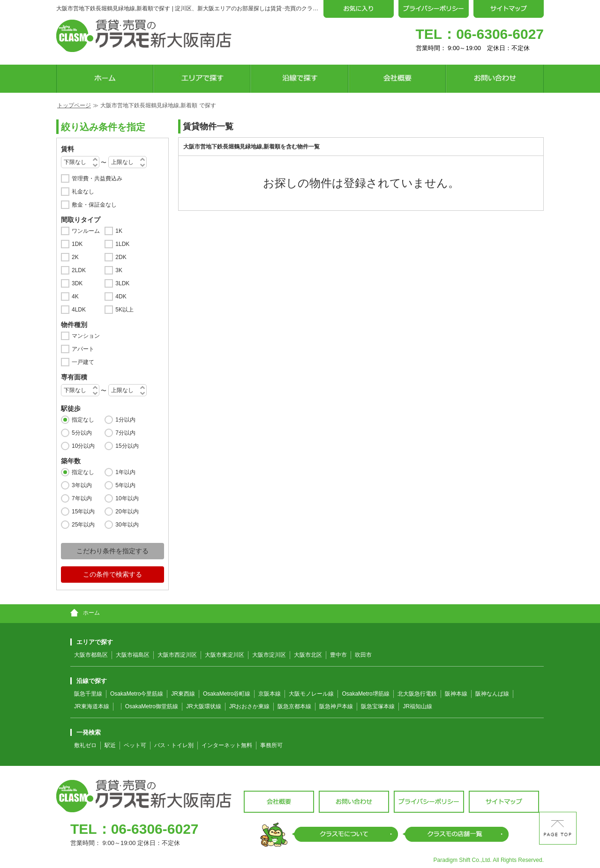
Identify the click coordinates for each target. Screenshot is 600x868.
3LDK (122, 283)
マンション (86, 336)
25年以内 (83, 525)
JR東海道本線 (92, 706)
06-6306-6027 (500, 34)
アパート (83, 349)
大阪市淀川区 (269, 655)
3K (119, 270)
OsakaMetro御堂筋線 (152, 706)
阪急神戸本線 (336, 706)
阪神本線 (456, 694)
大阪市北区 (308, 655)
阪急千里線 (88, 694)
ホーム (85, 613)
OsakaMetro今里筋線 (137, 694)
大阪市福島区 (133, 655)
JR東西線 (183, 694)
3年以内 (82, 485)
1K (119, 231)
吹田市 (363, 655)
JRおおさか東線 (250, 706)
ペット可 (135, 745)
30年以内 (127, 525)
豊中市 (338, 655)
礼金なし (83, 192)
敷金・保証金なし (94, 205)
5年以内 (125, 485)
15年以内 (83, 512)
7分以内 (125, 433)
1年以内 (125, 472)
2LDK (79, 270)
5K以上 (124, 310)
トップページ (74, 105)
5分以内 (82, 433)
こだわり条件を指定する (112, 551)
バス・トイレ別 (174, 745)
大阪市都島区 (91, 655)
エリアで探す (92, 642)
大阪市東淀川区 (225, 655)
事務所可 (271, 745)
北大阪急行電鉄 (417, 694)
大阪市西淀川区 (177, 655)
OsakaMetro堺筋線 (365, 694)
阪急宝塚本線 (378, 706)
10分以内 (83, 446)
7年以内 (82, 498)
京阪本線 (270, 694)
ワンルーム (86, 231)
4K (75, 297)
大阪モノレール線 (311, 694)
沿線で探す (89, 681)
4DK (121, 297)
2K (75, 257)
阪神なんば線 (492, 694)
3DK (77, 283)
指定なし (83, 420)
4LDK (79, 310)
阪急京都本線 (294, 706)
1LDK (122, 244)
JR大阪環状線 (204, 706)
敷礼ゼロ (85, 745)
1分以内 (125, 420)
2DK (121, 257)
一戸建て (83, 362)
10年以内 (127, 498)
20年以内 (127, 512)
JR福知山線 (417, 706)
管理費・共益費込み (97, 178)
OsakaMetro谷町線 (227, 694)
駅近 (110, 745)
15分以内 (127, 446)
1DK (77, 244)
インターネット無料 (227, 745)
